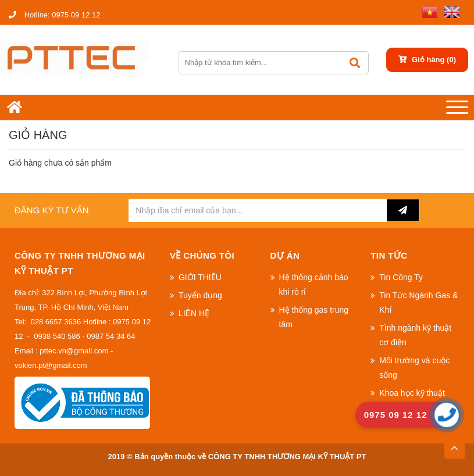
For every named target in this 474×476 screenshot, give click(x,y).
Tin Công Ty (401, 277)
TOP (454, 445)
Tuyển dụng (200, 295)
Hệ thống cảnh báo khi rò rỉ (314, 284)
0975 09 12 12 (54, 15)
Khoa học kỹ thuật (412, 393)
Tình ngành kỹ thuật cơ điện (415, 335)
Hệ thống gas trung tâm (314, 317)
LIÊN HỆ (194, 313)
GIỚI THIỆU (200, 277)
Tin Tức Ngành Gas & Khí (418, 303)
